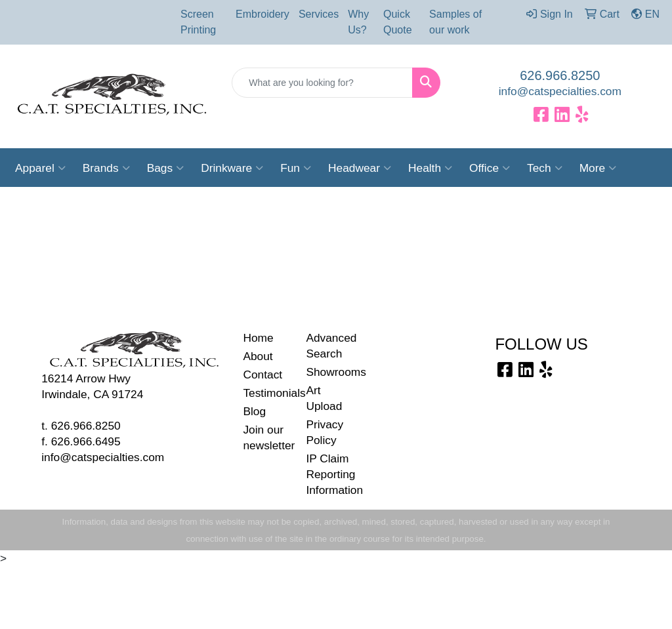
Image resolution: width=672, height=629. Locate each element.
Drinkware (232, 168)
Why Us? (358, 22)
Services (319, 14)
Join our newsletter (266, 437)
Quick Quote (398, 22)
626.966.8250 (560, 75)
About (258, 356)
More (598, 168)
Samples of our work (455, 22)
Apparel (40, 168)
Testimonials (266, 393)
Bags (166, 168)
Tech (545, 168)
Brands (106, 168)
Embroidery (262, 14)
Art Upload (324, 398)
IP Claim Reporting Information (329, 474)
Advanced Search (329, 346)
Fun (296, 168)
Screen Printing (198, 22)
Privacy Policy (325, 432)
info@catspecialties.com (560, 91)
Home (258, 338)
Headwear (360, 168)
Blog (254, 411)
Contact (262, 375)
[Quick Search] (322, 83)
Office (490, 168)
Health (430, 168)
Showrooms (329, 372)
